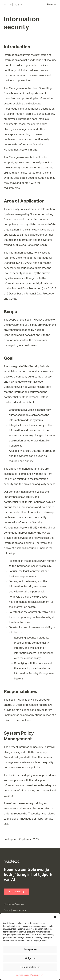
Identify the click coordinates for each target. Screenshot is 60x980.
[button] (55, 917)
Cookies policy (22, 975)
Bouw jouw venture (15, 910)
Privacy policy (36, 975)
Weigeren (30, 958)
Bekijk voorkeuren (30, 967)
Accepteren (30, 950)
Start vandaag (16, 892)
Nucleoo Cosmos (14, 905)
